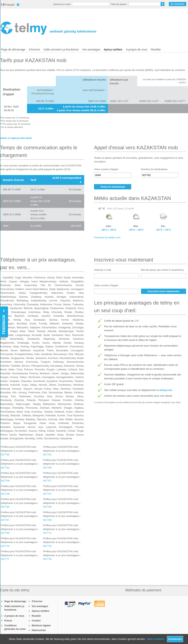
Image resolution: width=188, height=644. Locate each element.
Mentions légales (41, 626)
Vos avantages (91, 50)
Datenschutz (39, 630)
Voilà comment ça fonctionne (61, 50)
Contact (36, 621)
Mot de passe (119, 4)
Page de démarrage (13, 50)
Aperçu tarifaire (113, 50)
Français (8, 5)
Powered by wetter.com (107, 237)
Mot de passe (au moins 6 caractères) (162, 270)
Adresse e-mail (62, 4)
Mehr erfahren (156, 639)
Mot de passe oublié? (163, 4)
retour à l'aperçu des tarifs (16, 138)
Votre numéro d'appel (106, 169)
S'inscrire (34, 50)
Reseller (156, 50)
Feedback (4, 322)
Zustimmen (175, 639)
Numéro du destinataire (154, 169)
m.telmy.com (165, 390)
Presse (8, 621)
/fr (48, 28)
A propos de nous (137, 50)
